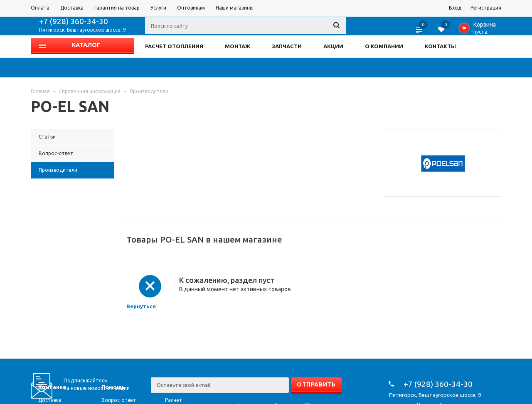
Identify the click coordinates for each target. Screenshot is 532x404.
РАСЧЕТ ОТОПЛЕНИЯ (174, 46)
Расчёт (174, 400)
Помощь (113, 387)
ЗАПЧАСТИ (287, 46)
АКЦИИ (333, 46)
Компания (52, 387)
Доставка (50, 400)
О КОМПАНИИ (384, 46)
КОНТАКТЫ (440, 46)
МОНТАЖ (238, 46)
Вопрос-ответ (119, 400)
